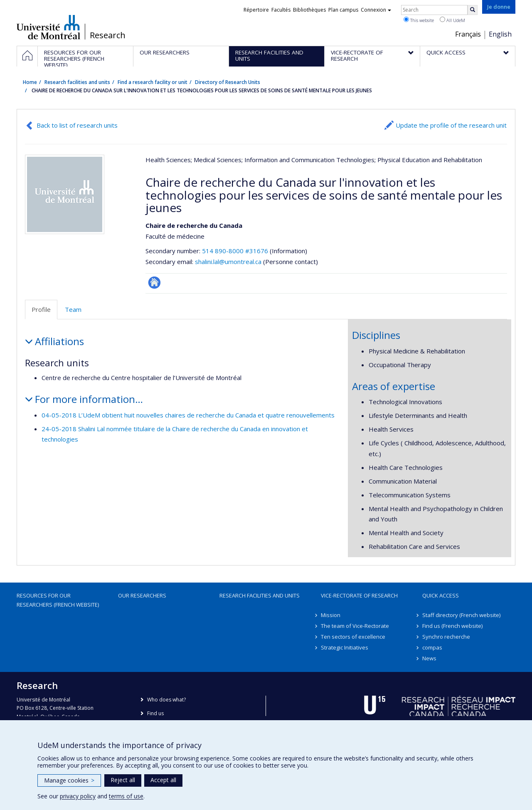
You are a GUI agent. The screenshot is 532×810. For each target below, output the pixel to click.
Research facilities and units (77, 82)
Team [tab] (73, 309)
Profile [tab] (41, 309)
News (429, 658)
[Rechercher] (473, 10)
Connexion (376, 10)
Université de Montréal (48, 27)
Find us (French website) (452, 626)
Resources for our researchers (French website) (58, 600)
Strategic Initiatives (345, 647)
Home (30, 82)
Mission (331, 615)
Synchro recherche (446, 637)
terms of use (126, 796)
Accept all (163, 780)
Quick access (441, 595)
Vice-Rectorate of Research (359, 595)
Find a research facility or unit (153, 82)
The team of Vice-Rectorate (355, 626)
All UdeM (452, 20)
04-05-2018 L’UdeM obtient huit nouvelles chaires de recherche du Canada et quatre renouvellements (188, 415)
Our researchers (142, 595)
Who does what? (166, 700)
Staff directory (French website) (461, 615)
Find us (155, 713)
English (500, 34)
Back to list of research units (77, 125)
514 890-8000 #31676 (235, 251)
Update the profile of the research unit (451, 125)
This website (419, 20)
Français (468, 34)
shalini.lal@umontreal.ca (228, 262)
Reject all (123, 780)
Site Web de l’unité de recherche (154, 283)
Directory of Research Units (228, 82)
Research (108, 35)
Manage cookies (69, 780)
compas (432, 647)
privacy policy (78, 796)
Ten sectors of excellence (353, 637)
